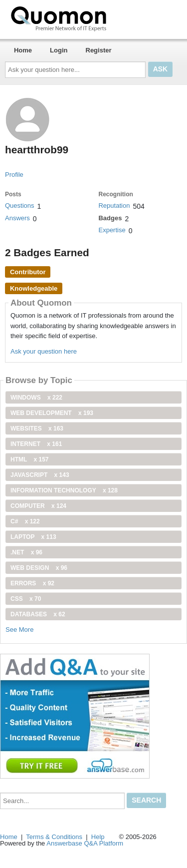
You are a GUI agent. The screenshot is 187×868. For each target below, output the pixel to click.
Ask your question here (44, 351)
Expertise (112, 230)
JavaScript (40, 475)
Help (98, 837)
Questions (20, 206)
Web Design (39, 568)
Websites (37, 429)
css (26, 599)
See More (19, 630)
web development (52, 413)
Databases (38, 614)
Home (23, 50)
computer (38, 506)
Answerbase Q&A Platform (85, 843)
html (29, 459)
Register (99, 50)
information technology (64, 490)
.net (26, 552)
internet (36, 444)
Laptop (33, 537)
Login (59, 50)
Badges (110, 218)
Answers (17, 218)
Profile (14, 175)
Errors (32, 583)
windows (36, 398)
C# (25, 521)
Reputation (114, 206)
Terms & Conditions (54, 837)
